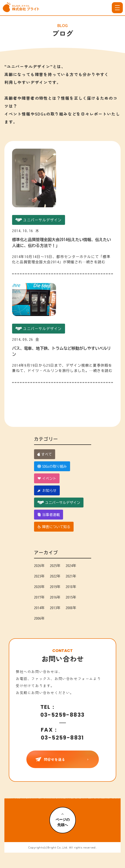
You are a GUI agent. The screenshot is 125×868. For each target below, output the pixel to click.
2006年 (39, 618)
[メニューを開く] (117, 8)
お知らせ (47, 490)
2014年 (39, 608)
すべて (45, 454)
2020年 (39, 587)
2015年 (71, 597)
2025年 (55, 566)
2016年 (55, 597)
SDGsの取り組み (52, 466)
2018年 (71, 587)
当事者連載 (49, 515)
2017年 (39, 597)
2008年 (71, 608)
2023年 (39, 576)
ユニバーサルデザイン (59, 503)
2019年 (55, 587)
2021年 (71, 576)
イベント (47, 478)
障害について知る (54, 527)
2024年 (71, 566)
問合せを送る (63, 759)
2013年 (55, 608)
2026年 (39, 566)
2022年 (55, 576)
